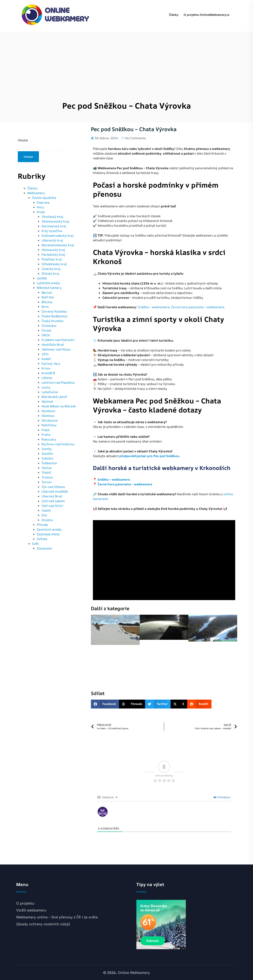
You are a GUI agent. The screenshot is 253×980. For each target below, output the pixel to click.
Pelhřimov (49, 425)
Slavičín (47, 454)
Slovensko (44, 548)
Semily (47, 449)
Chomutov (49, 326)
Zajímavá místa (48, 534)
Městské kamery (49, 288)
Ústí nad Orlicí (52, 506)
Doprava (43, 202)
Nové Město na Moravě (59, 406)
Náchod (47, 401)
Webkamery (36, 193)
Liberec (47, 378)
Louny (46, 387)
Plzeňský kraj (52, 259)
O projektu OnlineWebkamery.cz (206, 15)
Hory (40, 207)
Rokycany (49, 439)
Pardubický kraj (53, 255)
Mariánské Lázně (54, 397)
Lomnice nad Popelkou (58, 382)
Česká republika (44, 198)
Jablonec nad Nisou (56, 349)
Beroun (47, 292)
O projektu (25, 903)
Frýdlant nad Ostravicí (58, 340)
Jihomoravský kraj (55, 221)
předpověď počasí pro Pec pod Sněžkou (149, 456)
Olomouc (48, 416)
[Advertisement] (126, 59)
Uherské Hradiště (55, 491)
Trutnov (47, 477)
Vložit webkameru (31, 910)
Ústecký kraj (51, 269)
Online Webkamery (134, 972)
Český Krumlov (52, 321)
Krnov (46, 368)
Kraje (41, 212)
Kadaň (46, 359)
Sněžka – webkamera (154, 307)
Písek (46, 430)
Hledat (23, 140)
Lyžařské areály (49, 283)
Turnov (47, 482)
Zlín (44, 515)
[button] (105, 704)
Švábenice (49, 463)
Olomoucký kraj (53, 250)
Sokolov (47, 458)
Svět (35, 544)
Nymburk (48, 411)
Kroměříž (48, 373)
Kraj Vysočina (52, 231)
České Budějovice (54, 316)
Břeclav (47, 302)
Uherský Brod (52, 496)
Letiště (42, 278)
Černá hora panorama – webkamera (198, 307)
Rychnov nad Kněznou (58, 444)
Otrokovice (50, 420)
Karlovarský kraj (54, 226)
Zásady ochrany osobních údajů (43, 924)
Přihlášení (222, 797)
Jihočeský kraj (52, 217)
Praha (46, 435)
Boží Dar (48, 297)
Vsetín (46, 510)
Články (174, 15)
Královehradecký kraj (58, 236)
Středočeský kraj (54, 264)
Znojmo (47, 520)
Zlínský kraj (50, 273)
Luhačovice (50, 392)
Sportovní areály (49, 529)
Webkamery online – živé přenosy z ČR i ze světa (57, 917)
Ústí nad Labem (53, 501)
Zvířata (42, 539)
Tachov (47, 468)
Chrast (46, 330)
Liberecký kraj (52, 240)
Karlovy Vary (51, 364)
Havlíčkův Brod (53, 345)
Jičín (45, 354)
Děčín (46, 335)
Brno (45, 307)
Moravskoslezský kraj (58, 245)
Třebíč (46, 473)
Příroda (42, 525)
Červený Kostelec (54, 311)
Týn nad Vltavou (53, 487)
